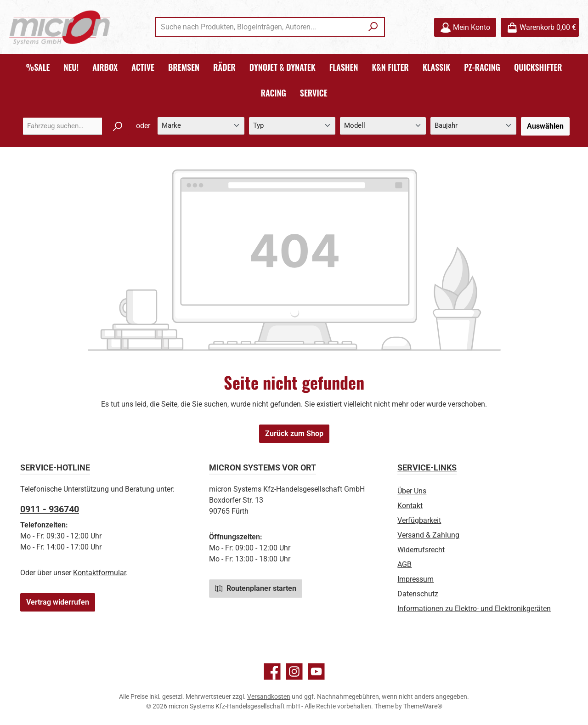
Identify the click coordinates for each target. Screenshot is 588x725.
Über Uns (412, 491)
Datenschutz (418, 594)
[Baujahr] (473, 126)
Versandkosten (269, 697)
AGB (404, 564)
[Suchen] (373, 27)
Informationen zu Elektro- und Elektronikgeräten (474, 609)
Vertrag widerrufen (58, 602)
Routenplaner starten (256, 588)
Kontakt (410, 506)
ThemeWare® (423, 706)
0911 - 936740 (50, 509)
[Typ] (292, 126)
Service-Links (427, 467)
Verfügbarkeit (419, 520)
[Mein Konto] (465, 27)
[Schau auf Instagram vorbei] (294, 671)
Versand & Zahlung (428, 535)
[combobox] (260, 27)
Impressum (416, 579)
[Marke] (201, 126)
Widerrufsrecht (421, 550)
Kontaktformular (99, 573)
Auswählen (545, 126)
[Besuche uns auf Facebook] (272, 671)
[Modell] (383, 126)
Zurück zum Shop (294, 433)
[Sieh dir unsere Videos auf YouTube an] (316, 671)
